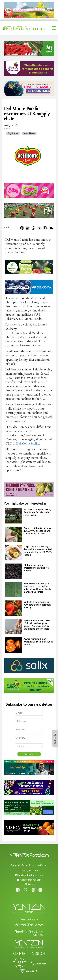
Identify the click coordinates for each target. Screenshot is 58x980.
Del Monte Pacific (28, 444)
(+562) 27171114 (30, 870)
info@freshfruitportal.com (30, 875)
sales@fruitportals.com (30, 880)
